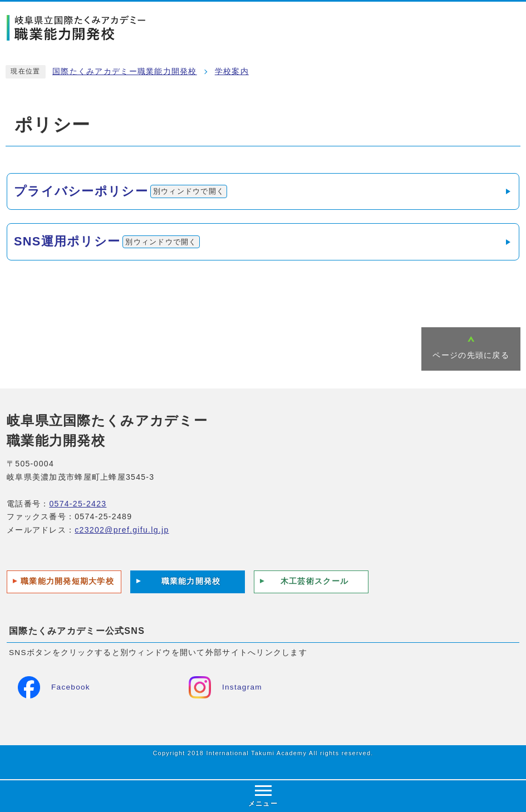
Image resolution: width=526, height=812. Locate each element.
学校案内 (232, 72)
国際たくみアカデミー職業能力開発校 (125, 72)
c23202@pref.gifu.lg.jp (122, 530)
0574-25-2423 (78, 504)
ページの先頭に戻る (471, 355)
